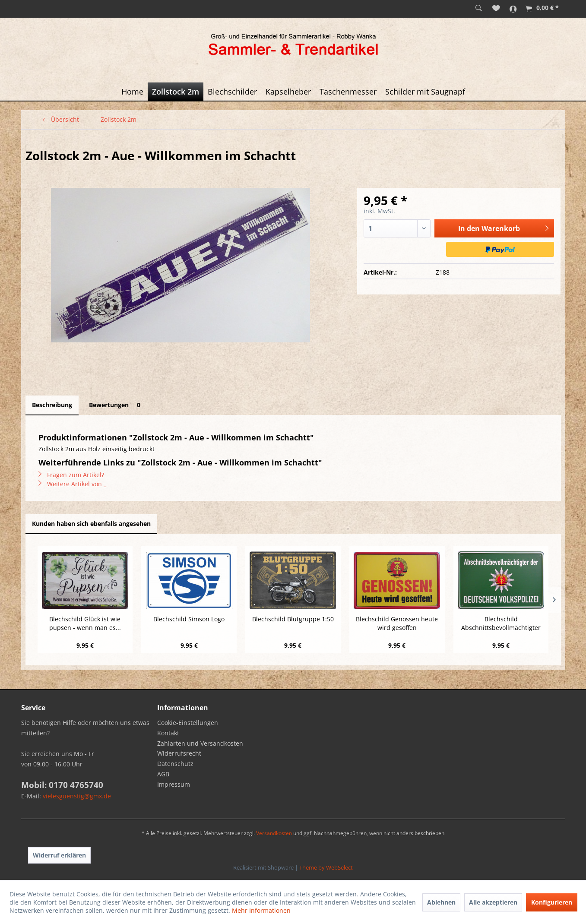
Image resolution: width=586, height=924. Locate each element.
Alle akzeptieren (493, 902)
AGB (163, 774)
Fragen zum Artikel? (71, 475)
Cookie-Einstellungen (188, 723)
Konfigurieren (552, 902)
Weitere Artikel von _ (72, 484)
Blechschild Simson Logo (189, 619)
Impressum (174, 784)
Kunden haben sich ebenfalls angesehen (91, 524)
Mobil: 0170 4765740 (62, 785)
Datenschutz (175, 764)
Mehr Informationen (261, 910)
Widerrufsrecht (179, 753)
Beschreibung (52, 405)
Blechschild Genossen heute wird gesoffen (397, 623)
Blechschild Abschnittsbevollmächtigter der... (501, 623)
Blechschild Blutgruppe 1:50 (293, 619)
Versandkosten (274, 833)
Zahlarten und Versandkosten (200, 743)
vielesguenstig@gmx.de (77, 796)
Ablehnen (441, 902)
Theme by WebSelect (326, 867)
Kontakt (168, 733)
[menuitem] (479, 9)
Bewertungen (116, 405)
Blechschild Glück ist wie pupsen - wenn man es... (85, 623)
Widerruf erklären (59, 855)
